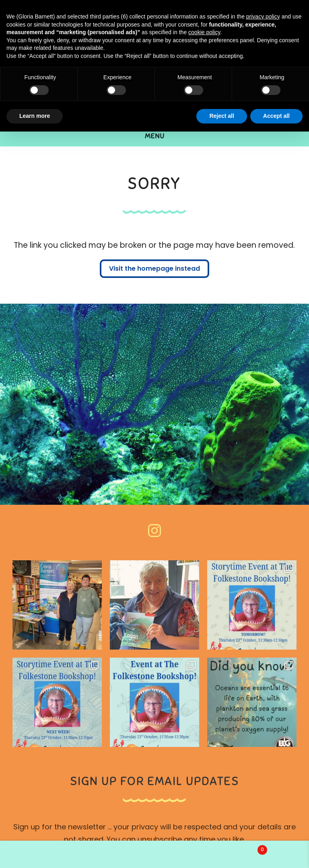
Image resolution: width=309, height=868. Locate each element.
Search (154, 854)
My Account (51, 854)
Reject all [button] (221, 116)
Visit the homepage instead (154, 269)
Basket (237, 848)
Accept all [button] (276, 116)
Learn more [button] (35, 116)
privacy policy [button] (263, 16)
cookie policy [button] (204, 32)
